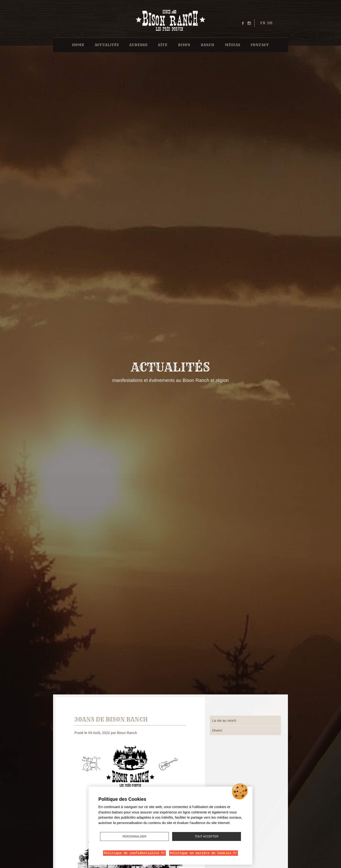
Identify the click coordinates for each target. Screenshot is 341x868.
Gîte (163, 45)
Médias (232, 45)
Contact (260, 45)
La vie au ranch (224, 720)
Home (78, 45)
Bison (184, 45)
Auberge (138, 45)
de (270, 23)
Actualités (107, 45)
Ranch (208, 45)
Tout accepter (206, 836)
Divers (217, 730)
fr (263, 23)
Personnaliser (134, 836)
